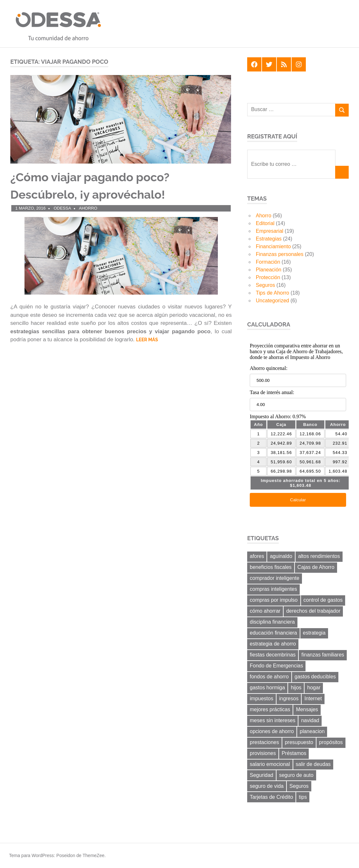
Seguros (266, 285)
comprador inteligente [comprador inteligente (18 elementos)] (275, 578)
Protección (268, 277)
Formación (268, 262)
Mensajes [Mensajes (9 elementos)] (307, 709)
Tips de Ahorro (272, 293)
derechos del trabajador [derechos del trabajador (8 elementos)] (313, 611)
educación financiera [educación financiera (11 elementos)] (273, 633)
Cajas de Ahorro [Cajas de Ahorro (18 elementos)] (316, 567)
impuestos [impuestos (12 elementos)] (262, 698)
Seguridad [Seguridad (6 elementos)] (262, 775)
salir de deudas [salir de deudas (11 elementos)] (313, 764)
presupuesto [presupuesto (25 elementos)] (299, 742)
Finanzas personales (280, 254)
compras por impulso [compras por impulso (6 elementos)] (274, 600)
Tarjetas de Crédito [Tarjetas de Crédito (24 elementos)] (271, 797)
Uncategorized (272, 301)
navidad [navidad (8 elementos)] (310, 720)
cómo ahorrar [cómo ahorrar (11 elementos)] (265, 611)
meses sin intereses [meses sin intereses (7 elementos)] (272, 720)
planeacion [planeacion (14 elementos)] (312, 731)
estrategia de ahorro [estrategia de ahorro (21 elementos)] (273, 644)
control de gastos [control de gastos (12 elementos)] (323, 600)
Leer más (147, 340)
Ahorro (88, 208)
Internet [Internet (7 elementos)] (313, 698)
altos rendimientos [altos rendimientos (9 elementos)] (319, 556)
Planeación (269, 270)
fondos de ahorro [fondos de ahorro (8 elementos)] (269, 677)
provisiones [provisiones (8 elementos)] (263, 753)
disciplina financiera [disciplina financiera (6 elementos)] (272, 622)
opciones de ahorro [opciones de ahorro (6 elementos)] (272, 731)
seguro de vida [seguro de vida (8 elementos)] (267, 786)
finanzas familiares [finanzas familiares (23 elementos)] (323, 655)
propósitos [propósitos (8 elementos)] (331, 742)
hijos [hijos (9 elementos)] (296, 688)
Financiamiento (273, 246)
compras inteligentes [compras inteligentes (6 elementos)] (273, 589)
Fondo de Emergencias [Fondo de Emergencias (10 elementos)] (276, 666)
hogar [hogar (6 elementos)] (314, 688)
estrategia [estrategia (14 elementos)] (314, 633)
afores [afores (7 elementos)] (257, 556)
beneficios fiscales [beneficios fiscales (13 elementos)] (271, 567)
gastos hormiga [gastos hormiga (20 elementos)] (267, 688)
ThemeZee (93, 855)
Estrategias (269, 239)
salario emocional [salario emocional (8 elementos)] (270, 764)
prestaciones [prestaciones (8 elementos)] (264, 742)
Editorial (265, 223)
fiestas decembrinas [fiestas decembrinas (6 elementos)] (273, 655)
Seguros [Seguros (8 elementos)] (299, 786)
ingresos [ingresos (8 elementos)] (289, 698)
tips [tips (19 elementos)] (303, 797)
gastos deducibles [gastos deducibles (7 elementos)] (315, 677)
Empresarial (270, 231)
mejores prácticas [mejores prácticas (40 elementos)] (270, 709)
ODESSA (62, 208)
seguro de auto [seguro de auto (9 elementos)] (296, 775)
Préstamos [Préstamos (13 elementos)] (294, 753)
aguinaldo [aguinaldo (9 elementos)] (281, 556)
